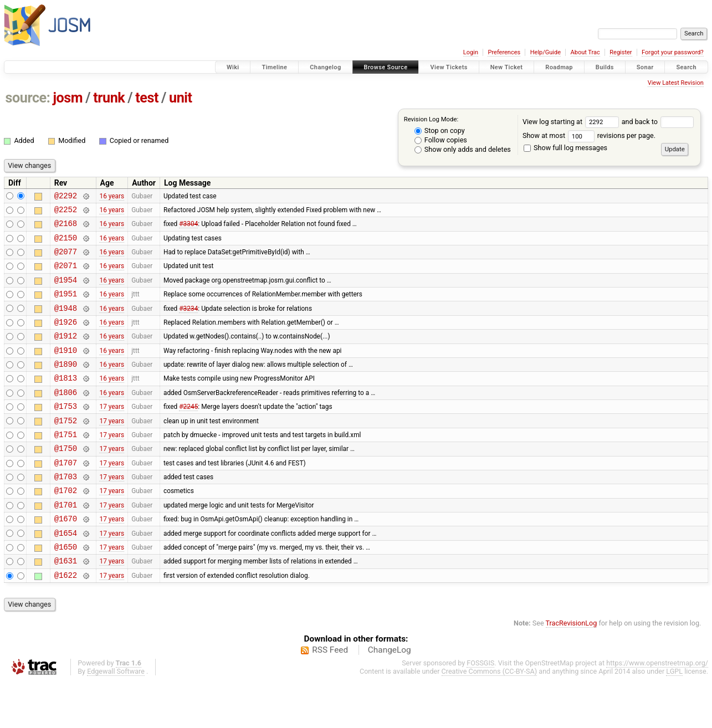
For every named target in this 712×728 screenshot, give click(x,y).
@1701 (66, 543)
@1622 (66, 621)
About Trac (585, 52)
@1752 (66, 448)
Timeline (274, 67)
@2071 (66, 275)
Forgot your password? (673, 52)
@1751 (66, 464)
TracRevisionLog (572, 670)
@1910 (66, 370)
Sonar (645, 67)
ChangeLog (390, 696)
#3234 (188, 322)
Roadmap (559, 67)
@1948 (66, 323)
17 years (112, 433)
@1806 (66, 417)
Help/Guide (545, 52)
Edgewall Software (116, 718)
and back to (658, 122)
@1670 (66, 558)
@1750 (66, 480)
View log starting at (572, 122)
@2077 (66, 260)
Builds (605, 67)
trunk (109, 98)
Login (471, 52)
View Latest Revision (676, 83)
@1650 (66, 590)
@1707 (66, 496)
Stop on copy (440, 130)
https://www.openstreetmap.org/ (657, 709)
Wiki (233, 67)
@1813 (66, 401)
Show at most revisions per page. (589, 135)
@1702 (66, 527)
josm (68, 98)
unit (181, 98)
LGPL (674, 718)
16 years (112, 197)
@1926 (66, 338)
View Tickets (449, 67)
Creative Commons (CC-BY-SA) (490, 718)
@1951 (66, 307)
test (147, 98)
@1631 (66, 605)
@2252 (66, 212)
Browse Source (386, 67)
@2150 (66, 244)
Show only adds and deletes (463, 149)
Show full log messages (565, 148)
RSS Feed (330, 696)
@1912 (66, 354)
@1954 (66, 291)
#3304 (188, 228)
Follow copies (441, 140)
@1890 (66, 385)
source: (28, 98)
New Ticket (507, 67)
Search (686, 67)
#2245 (188, 433)
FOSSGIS (480, 709)
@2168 (66, 228)
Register (621, 52)
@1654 (66, 574)
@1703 (66, 511)
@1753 (66, 432)
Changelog (325, 67)
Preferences (504, 52)
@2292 (66, 197)
